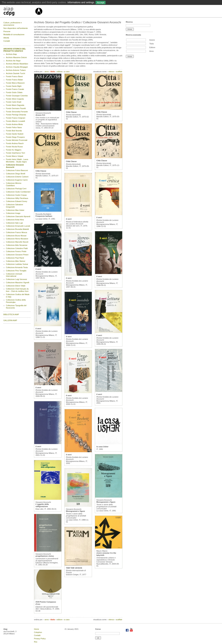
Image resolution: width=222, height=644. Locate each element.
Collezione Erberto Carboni (17, 177)
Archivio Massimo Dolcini (16, 57)
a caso (67, 72)
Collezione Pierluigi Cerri (16, 189)
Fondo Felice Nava (14, 127)
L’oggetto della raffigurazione (42, 505)
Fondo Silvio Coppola (15, 99)
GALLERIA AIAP (10, 320)
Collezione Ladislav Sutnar (17, 264)
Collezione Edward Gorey (17, 201)
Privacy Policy (40, 639)
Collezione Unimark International (14, 275)
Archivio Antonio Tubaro (16, 70)
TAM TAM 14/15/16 (74, 568)
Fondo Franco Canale (15, 89)
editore (59, 72)
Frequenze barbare (44, 216)
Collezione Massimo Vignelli (18, 283)
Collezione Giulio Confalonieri (18, 192)
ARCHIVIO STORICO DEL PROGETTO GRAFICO (15, 50)
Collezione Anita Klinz (15, 220)
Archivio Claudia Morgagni (17, 67)
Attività (6, 38)
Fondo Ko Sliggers (14, 150)
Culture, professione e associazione (13, 24)
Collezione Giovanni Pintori (17, 255)
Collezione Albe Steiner (16, 261)
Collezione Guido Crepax (16, 195)
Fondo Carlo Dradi (14, 102)
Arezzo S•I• (40, 115)
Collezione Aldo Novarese (17, 245)
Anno (151, 51)
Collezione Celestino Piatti (17, 248)
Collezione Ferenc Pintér (16, 251)
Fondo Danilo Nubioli (15, 134)
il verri (38, 269)
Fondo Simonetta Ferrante (17, 112)
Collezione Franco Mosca (16, 232)
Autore (152, 40)
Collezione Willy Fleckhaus (17, 198)
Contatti (7, 41)
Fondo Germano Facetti (16, 108)
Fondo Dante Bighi (14, 86)
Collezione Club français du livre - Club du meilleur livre (17, 290)
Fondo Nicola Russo (14, 147)
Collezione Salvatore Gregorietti (15, 206)
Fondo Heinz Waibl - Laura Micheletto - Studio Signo (17, 161)
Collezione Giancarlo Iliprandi (18, 216)
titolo (53, 72)
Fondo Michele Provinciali (17, 140)
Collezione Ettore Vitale (16, 286)
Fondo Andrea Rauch (15, 143)
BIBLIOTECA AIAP (11, 314)
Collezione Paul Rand (15, 258)
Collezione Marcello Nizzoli (17, 242)
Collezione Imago (13, 213)
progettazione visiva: (45, 556)
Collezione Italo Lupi (14, 223)
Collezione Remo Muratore (17, 239)
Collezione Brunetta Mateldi (17, 229)
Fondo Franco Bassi (14, 76)
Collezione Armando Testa (17, 267)
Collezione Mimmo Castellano (14, 184)
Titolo (152, 44)
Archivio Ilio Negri (13, 61)
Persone (7, 31)
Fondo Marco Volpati (15, 156)
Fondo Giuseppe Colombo (17, 96)
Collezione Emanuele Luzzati (18, 226)
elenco (111, 72)
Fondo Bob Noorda (14, 131)
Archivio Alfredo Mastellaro (17, 64)
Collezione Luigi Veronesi (16, 279)
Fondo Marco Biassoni (15, 83)
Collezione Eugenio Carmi (17, 180)
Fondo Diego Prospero (15, 137)
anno (47, 72)
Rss (36, 642)
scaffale (119, 72)
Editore (152, 47)
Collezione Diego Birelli (16, 174)
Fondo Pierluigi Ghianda (16, 115)
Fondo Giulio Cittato (14, 92)
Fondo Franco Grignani (16, 118)
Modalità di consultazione (14, 34)
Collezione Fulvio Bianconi (17, 170)
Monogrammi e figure (75, 511)
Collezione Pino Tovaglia (16, 271)
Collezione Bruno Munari (16, 236)
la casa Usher (102, 447)
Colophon (38, 632)
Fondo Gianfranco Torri (15, 153)
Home (36, 629)
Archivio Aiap (11, 54)
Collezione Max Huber (15, 210)
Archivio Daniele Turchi (16, 73)
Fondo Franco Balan (14, 80)
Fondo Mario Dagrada (15, 105)
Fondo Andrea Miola (14, 124)
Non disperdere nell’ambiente (16, 28)
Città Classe (41, 171)
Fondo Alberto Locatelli (15, 121)
